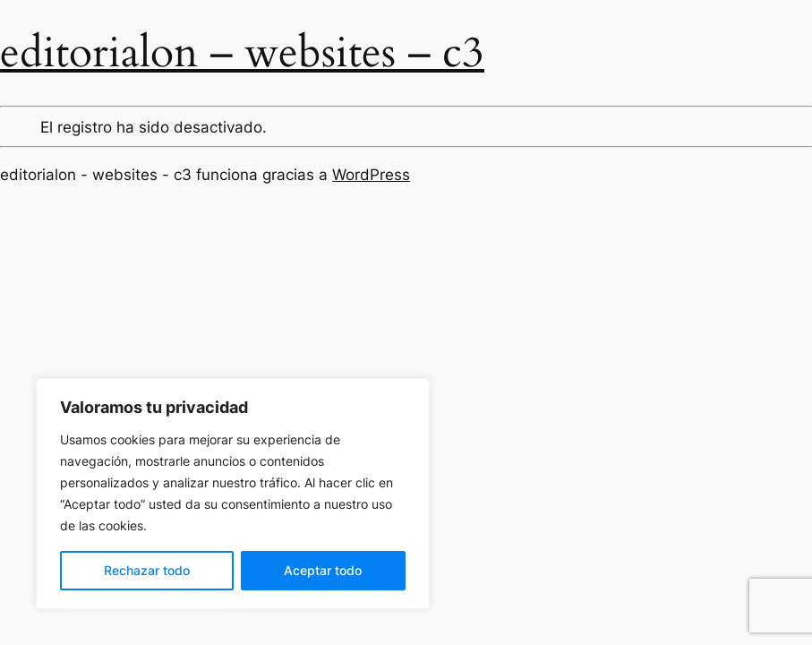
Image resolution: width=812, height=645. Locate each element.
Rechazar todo (147, 570)
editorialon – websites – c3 (242, 53)
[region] (233, 494)
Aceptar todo (323, 570)
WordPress (371, 175)
